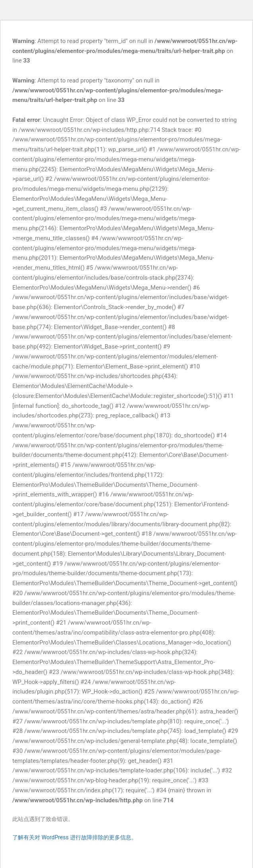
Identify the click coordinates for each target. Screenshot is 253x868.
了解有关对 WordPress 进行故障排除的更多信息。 (75, 837)
